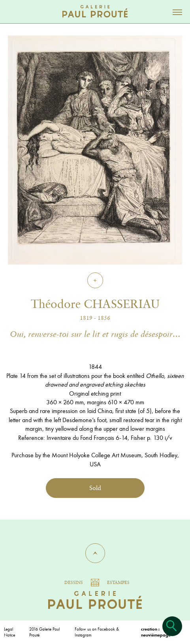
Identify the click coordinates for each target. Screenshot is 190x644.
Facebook (106, 629)
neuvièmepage (156, 635)
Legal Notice (9, 632)
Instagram (83, 635)
